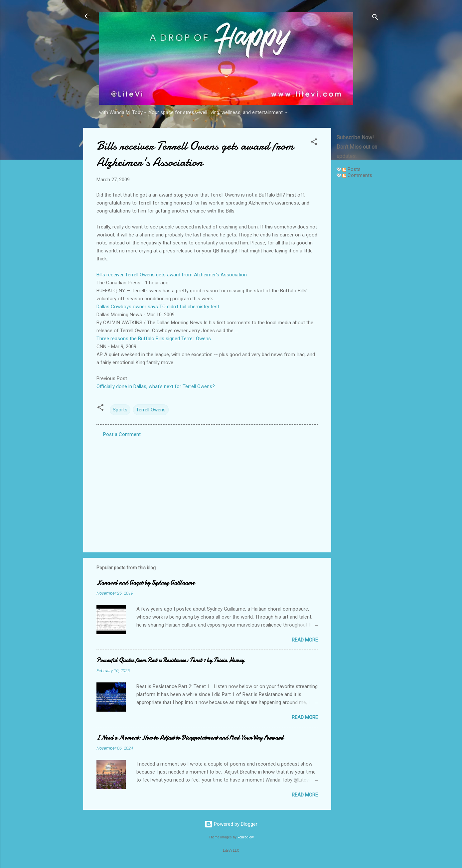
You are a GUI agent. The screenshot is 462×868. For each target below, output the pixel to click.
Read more (305, 640)
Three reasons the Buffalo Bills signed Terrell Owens (154, 339)
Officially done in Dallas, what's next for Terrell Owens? (156, 386)
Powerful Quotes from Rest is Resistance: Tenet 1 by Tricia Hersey (170, 660)
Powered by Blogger (231, 824)
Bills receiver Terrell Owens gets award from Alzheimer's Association (172, 275)
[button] (314, 143)
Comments (357, 175)
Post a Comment (122, 434)
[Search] (375, 18)
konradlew (246, 837)
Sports (120, 410)
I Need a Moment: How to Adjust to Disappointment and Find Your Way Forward (190, 738)
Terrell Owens (151, 410)
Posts (351, 169)
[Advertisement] (358, 283)
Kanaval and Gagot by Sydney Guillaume (146, 583)
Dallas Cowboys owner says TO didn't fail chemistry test (158, 307)
